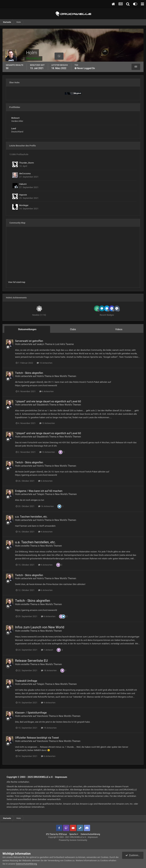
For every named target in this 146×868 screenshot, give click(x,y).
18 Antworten (49, 670)
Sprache (74, 834)
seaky (40, 344)
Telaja (40, 494)
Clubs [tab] (73, 329)
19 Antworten (49, 728)
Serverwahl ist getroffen (29, 341)
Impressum (61, 777)
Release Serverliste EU (31, 661)
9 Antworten (48, 703)
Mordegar (24, 205)
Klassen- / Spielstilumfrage (31, 713)
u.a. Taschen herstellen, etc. (31, 517)
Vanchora (42, 716)
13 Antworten (47, 423)
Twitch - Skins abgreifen (29, 373)
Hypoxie (23, 195)
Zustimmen (133, 855)
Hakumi (23, 184)
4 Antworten (45, 532)
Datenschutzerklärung (90, 834)
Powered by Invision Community (73, 840)
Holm (18, 344)
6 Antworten (47, 391)
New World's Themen (65, 376)
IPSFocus (63, 834)
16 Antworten (46, 506)
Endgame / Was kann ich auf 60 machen (39, 491)
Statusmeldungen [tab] (27, 329)
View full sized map (17, 282)
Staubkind (42, 405)
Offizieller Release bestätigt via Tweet (37, 738)
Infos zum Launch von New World (40, 627)
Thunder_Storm (27, 163)
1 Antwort (47, 650)
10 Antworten (44, 363)
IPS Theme (51, 834)
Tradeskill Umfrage (26, 681)
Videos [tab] (119, 329)
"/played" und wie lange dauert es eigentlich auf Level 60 (48, 401)
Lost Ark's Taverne (64, 344)
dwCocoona (25, 173)
